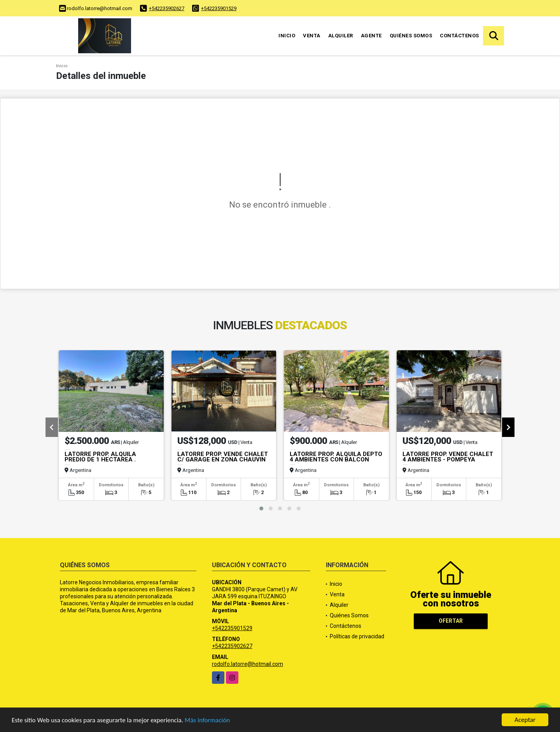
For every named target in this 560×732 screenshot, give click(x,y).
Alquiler (341, 36)
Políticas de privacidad (357, 636)
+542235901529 (219, 8)
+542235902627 (167, 8)
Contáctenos (459, 36)
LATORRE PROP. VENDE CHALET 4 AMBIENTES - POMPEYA (448, 457)
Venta (312, 36)
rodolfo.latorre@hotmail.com (248, 664)
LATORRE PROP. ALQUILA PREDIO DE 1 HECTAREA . (100, 457)
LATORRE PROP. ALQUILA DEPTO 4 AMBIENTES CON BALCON (336, 457)
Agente (371, 36)
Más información (207, 721)
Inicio (287, 36)
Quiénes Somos (411, 36)
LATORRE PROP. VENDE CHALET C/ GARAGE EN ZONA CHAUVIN (223, 457)
